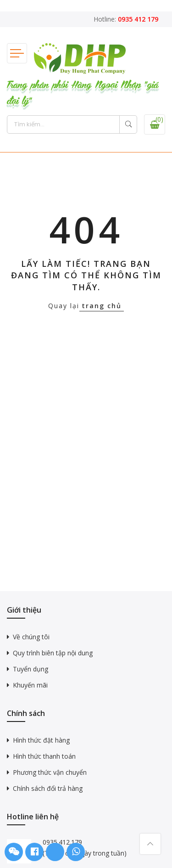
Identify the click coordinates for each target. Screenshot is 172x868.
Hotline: (126, 19)
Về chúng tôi (31, 637)
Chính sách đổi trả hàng (48, 788)
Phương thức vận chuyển (50, 772)
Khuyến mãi (30, 685)
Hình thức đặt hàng (41, 740)
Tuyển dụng (31, 669)
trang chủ (102, 306)
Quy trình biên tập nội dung (53, 653)
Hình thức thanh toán (44, 756)
